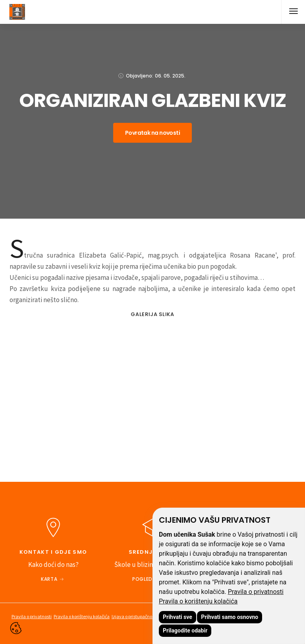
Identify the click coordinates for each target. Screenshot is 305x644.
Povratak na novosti (152, 133)
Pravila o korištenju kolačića (198, 601)
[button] (293, 12)
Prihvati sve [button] (178, 617)
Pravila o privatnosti (256, 592)
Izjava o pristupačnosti (134, 616)
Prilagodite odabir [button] (185, 630)
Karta (49, 579)
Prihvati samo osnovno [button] (230, 617)
